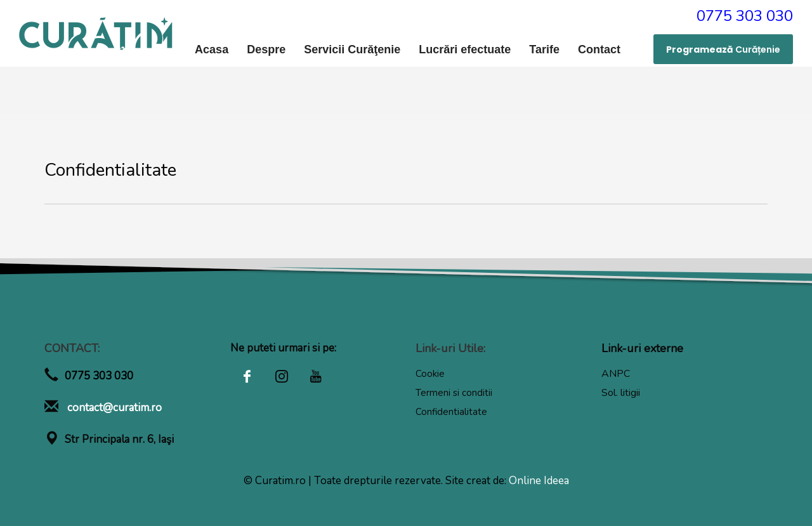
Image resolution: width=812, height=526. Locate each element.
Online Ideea (539, 481)
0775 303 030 (745, 16)
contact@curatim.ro (113, 408)
